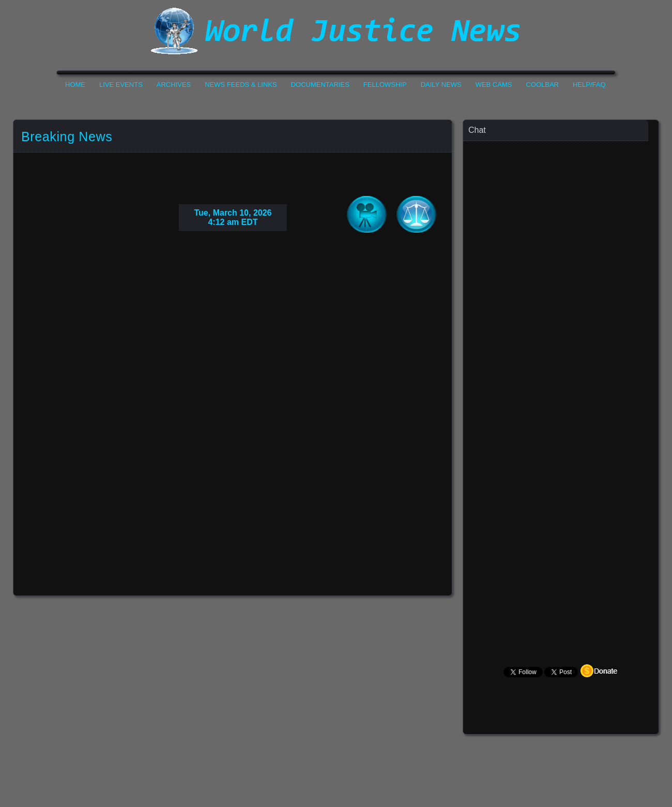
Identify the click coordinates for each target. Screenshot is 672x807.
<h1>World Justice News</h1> (336, 31)
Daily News (441, 85)
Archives (174, 85)
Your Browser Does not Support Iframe (556, 377)
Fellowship (385, 85)
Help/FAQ (589, 85)
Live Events (121, 85)
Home (75, 85)
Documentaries (320, 85)
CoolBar (542, 85)
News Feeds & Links (241, 85)
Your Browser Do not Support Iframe (233, 417)
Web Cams (494, 85)
